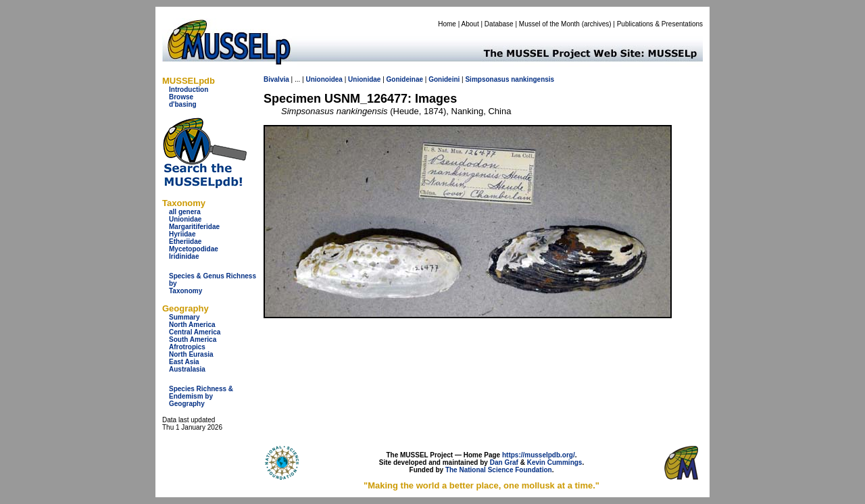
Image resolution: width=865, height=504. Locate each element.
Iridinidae (184, 256)
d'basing (183, 104)
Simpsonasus (487, 79)
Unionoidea (324, 79)
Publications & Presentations (660, 24)
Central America (195, 332)
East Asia (184, 362)
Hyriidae (182, 234)
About (470, 24)
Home (447, 24)
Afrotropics (187, 347)
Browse (181, 97)
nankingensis (533, 79)
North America (192, 325)
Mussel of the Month (549, 24)
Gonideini (444, 79)
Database (499, 24)
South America (193, 339)
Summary (184, 317)
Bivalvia (276, 79)
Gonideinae (405, 79)
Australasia (187, 369)
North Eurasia (191, 354)
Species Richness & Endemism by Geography (201, 396)
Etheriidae (185, 242)
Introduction (189, 90)
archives (596, 24)
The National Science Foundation (499, 470)
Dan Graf (504, 462)
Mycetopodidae (194, 249)
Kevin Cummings (555, 462)
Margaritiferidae (194, 227)
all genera (185, 212)
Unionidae (185, 219)
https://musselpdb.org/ (539, 455)
